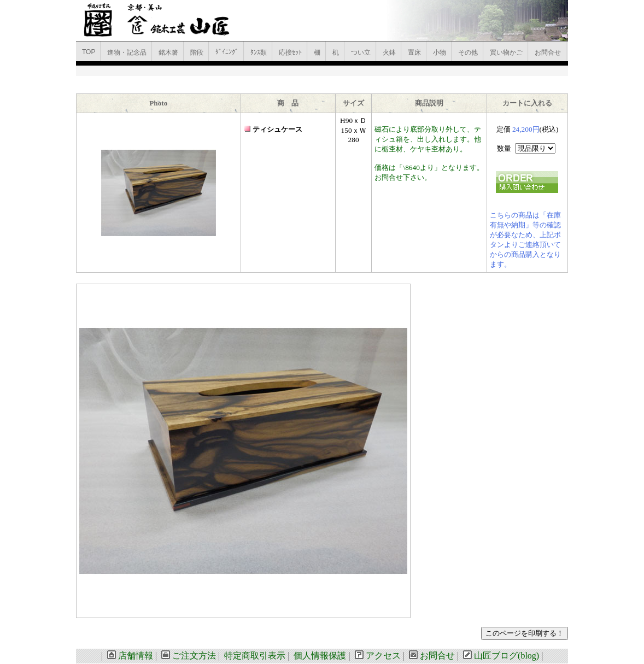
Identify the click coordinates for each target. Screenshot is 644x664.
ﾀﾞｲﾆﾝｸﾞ (227, 52)
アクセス (383, 656)
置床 (414, 52)
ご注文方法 (194, 656)
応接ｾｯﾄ (290, 52)
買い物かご (506, 52)
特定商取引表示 (255, 656)
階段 (197, 52)
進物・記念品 (127, 52)
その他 (468, 52)
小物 (440, 52)
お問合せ (548, 52)
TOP (89, 52)
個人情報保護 (320, 656)
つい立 (361, 52)
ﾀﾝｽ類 (259, 52)
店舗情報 (136, 656)
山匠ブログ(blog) (507, 656)
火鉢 (389, 52)
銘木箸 (168, 52)
